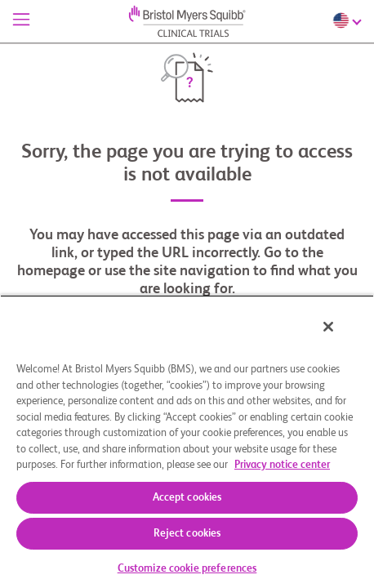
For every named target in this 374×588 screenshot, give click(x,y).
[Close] (340, 337)
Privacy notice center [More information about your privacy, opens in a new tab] (282, 465)
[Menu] (21, 21)
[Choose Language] (349, 20)
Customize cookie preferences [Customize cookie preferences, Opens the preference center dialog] (187, 569)
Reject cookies (187, 534)
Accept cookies (187, 498)
